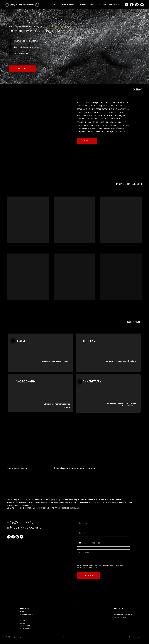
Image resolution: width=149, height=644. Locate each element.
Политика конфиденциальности (74, 637)
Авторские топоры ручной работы (121, 361)
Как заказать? (115, 5)
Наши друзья (25, 628)
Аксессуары (26, 381)
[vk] (127, 5)
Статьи (92, 5)
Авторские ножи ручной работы (55, 362)
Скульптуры (92, 381)
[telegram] (142, 5)
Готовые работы (68, 5)
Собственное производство (26, 41)
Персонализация (21, 53)
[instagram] (137, 5)
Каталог (82, 5)
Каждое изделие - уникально (26, 47)
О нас (55, 5)
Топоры (89, 341)
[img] (129, 31)
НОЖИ (20, 341)
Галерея (102, 5)
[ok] (132, 5)
